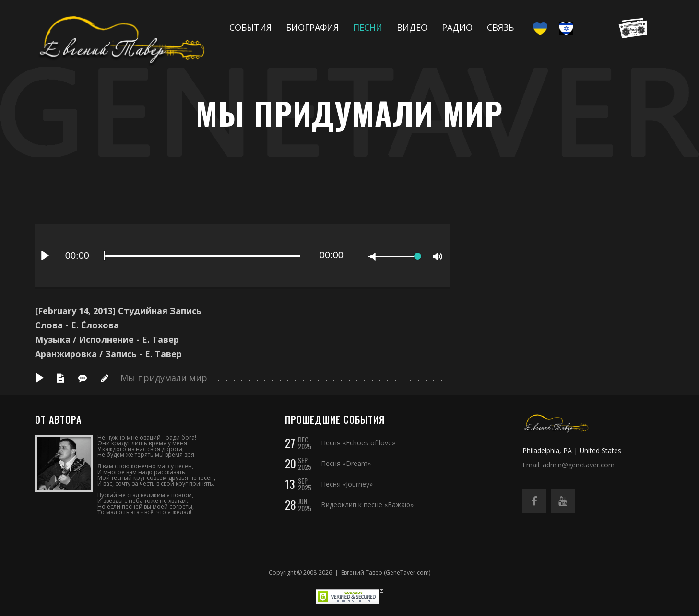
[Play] (45, 256)
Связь (500, 27)
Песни (368, 27)
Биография (312, 27)
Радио (457, 27)
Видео (412, 27)
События (250, 27)
